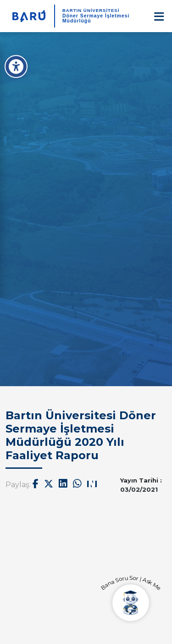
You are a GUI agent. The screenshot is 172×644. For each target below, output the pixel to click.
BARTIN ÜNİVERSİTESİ (91, 10)
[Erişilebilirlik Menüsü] (16, 67)
